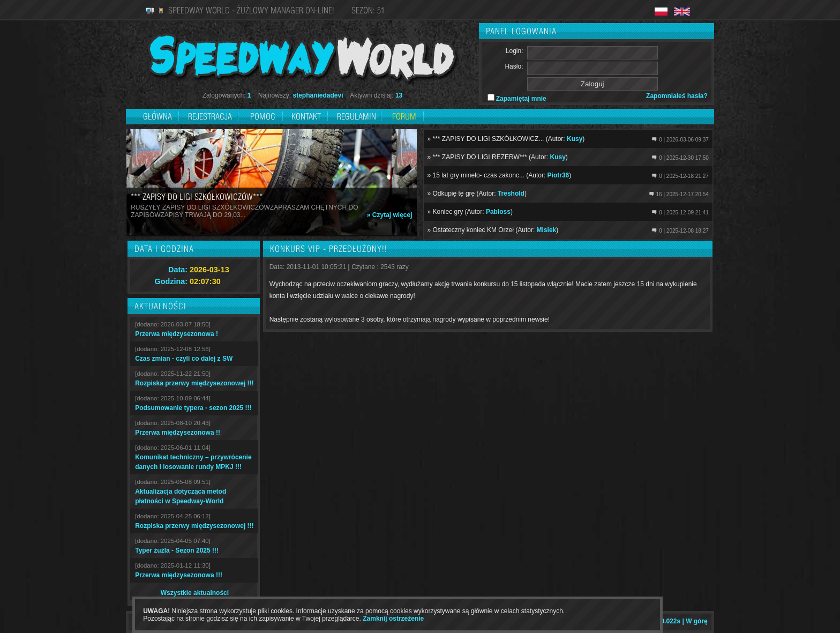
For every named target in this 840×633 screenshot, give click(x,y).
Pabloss (498, 212)
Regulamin (357, 116)
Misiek (547, 230)
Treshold (511, 193)
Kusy (575, 139)
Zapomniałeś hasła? (677, 96)
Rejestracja (211, 116)
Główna (157, 116)
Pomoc (263, 116)
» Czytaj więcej (390, 215)
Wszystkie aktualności (195, 593)
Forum (404, 116)
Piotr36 (558, 175)
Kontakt (306, 116)
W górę (697, 621)
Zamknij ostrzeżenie (393, 619)
